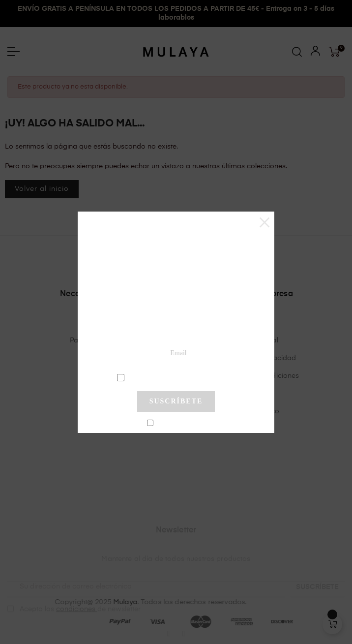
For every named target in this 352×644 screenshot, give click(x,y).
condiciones (177, 377)
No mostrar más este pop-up (180, 424)
